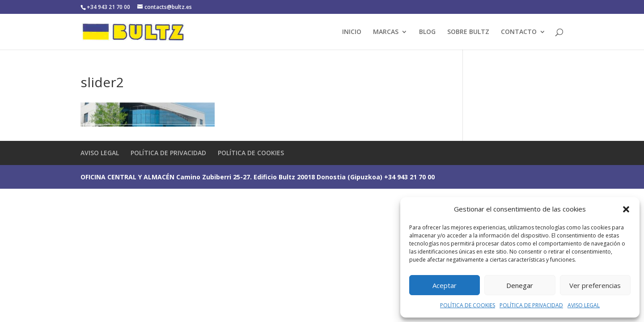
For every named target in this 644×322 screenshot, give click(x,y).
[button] (626, 209)
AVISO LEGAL (584, 305)
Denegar (520, 285)
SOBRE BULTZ (468, 32)
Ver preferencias (595, 285)
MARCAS (386, 32)
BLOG (427, 32)
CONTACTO (519, 32)
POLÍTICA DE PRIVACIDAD (531, 305)
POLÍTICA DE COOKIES (468, 305)
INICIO (352, 32)
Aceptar (445, 285)
